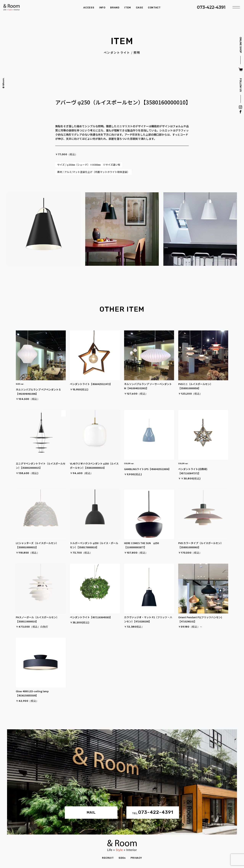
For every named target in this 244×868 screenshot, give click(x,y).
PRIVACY (136, 858)
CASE (140, 8)
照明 (137, 53)
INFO (102, 8)
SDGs (122, 858)
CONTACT (154, 8)
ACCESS (89, 8)
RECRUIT (108, 858)
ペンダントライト (117, 53)
